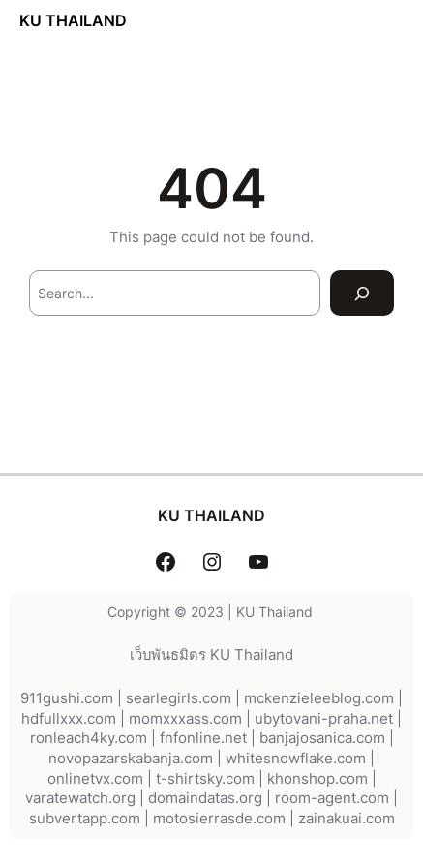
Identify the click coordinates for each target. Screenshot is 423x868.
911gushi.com (67, 698)
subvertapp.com (85, 819)
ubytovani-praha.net (324, 719)
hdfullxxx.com (69, 719)
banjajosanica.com (322, 738)
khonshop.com (317, 779)
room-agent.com (332, 798)
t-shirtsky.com (205, 779)
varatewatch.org (80, 798)
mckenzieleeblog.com (319, 698)
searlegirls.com (179, 698)
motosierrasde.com (219, 819)
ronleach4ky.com (89, 738)
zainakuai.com (347, 819)
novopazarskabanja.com (131, 759)
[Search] (362, 293)
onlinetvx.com (95, 779)
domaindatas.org (205, 798)
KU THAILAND (73, 20)
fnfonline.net (203, 738)
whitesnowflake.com (296, 759)
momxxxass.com (185, 719)
